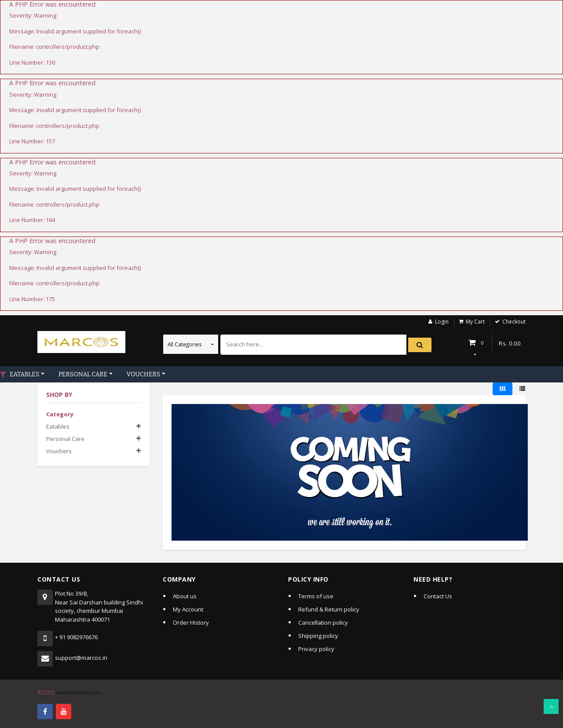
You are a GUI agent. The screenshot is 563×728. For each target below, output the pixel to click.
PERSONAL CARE (83, 374)
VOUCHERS (143, 374)
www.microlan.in (78, 692)
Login (442, 322)
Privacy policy (316, 649)
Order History (191, 622)
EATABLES (24, 374)
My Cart (475, 322)
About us (185, 596)
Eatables (58, 426)
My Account (188, 609)
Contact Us (438, 596)
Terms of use (316, 596)
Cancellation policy (323, 622)
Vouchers (59, 451)
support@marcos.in (81, 658)
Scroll (551, 706)
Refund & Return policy (329, 609)
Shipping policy (318, 636)
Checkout (514, 322)
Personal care (65, 439)
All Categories (185, 344)
